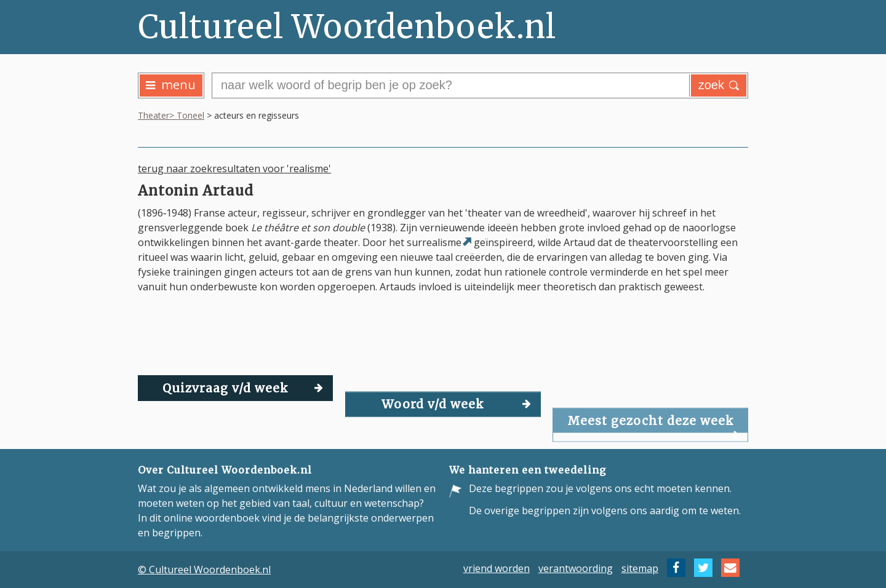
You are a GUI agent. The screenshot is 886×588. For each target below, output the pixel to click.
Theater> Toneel (171, 115)
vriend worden (497, 568)
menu (171, 85)
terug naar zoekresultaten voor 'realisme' (234, 169)
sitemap (640, 568)
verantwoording (576, 568)
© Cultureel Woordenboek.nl (204, 570)
